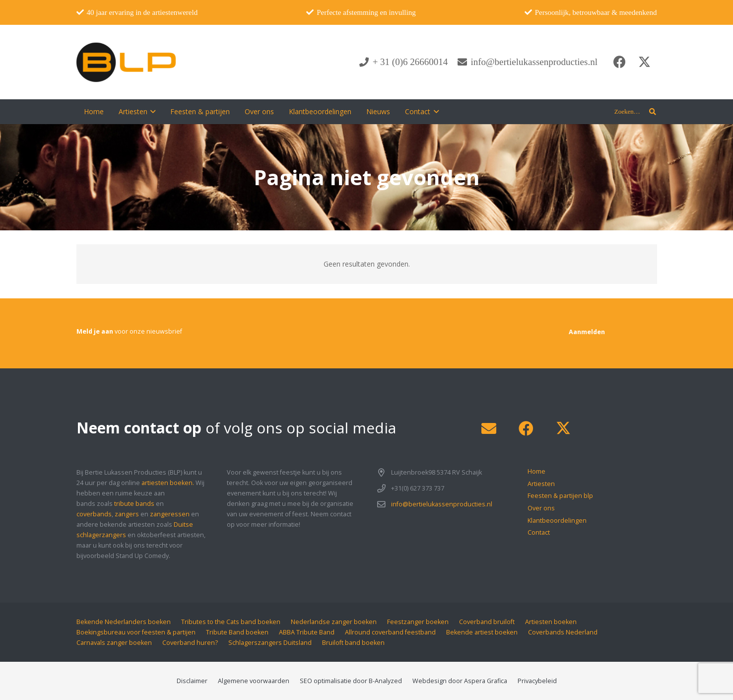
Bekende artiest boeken (482, 632)
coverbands (94, 514)
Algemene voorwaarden (254, 681)
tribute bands (134, 504)
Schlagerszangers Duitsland (270, 643)
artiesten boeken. (168, 483)
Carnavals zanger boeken (114, 643)
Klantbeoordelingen (557, 521)
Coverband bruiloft (487, 622)
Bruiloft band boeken (353, 643)
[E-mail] (489, 429)
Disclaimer (192, 681)
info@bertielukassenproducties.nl (442, 504)
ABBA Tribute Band (307, 632)
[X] (645, 62)
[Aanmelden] (587, 332)
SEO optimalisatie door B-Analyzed (351, 681)
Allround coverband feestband (390, 632)
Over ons (541, 508)
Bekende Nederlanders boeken (124, 622)
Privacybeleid (537, 681)
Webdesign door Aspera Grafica (460, 681)
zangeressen (170, 514)
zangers (127, 514)
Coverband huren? (190, 643)
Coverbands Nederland (563, 632)
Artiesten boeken (551, 622)
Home (536, 471)
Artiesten (541, 484)
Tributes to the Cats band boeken (231, 622)
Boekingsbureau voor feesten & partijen (136, 632)
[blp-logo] (126, 62)
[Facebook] (620, 62)
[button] (152, 112)
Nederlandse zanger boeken (334, 622)
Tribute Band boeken (237, 632)
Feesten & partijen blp (560, 496)
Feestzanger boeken (418, 622)
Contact (539, 532)
